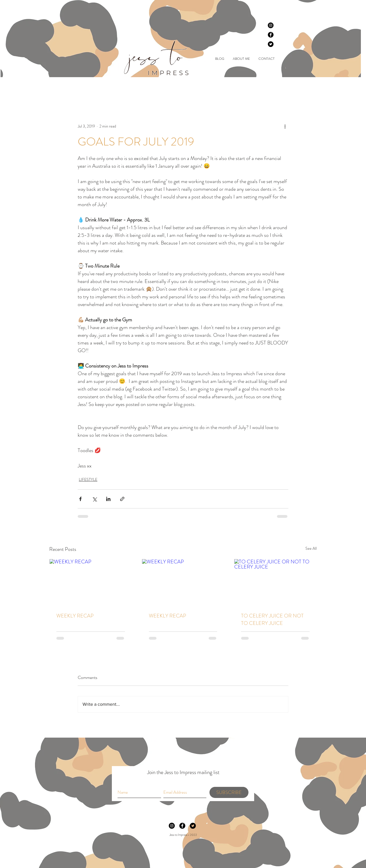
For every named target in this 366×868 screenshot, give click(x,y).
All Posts (57, 88)
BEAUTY (83, 88)
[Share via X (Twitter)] (94, 499)
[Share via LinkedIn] (108, 499)
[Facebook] (271, 35)
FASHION (112, 88)
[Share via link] (122, 499)
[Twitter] (271, 44)
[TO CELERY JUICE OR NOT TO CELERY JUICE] (275, 582)
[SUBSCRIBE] (229, 792)
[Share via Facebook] (80, 499)
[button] (310, 88)
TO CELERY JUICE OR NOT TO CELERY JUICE (272, 619)
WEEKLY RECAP (75, 616)
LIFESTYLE (142, 88)
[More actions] (285, 126)
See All (311, 548)
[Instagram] (271, 25)
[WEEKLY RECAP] (91, 582)
